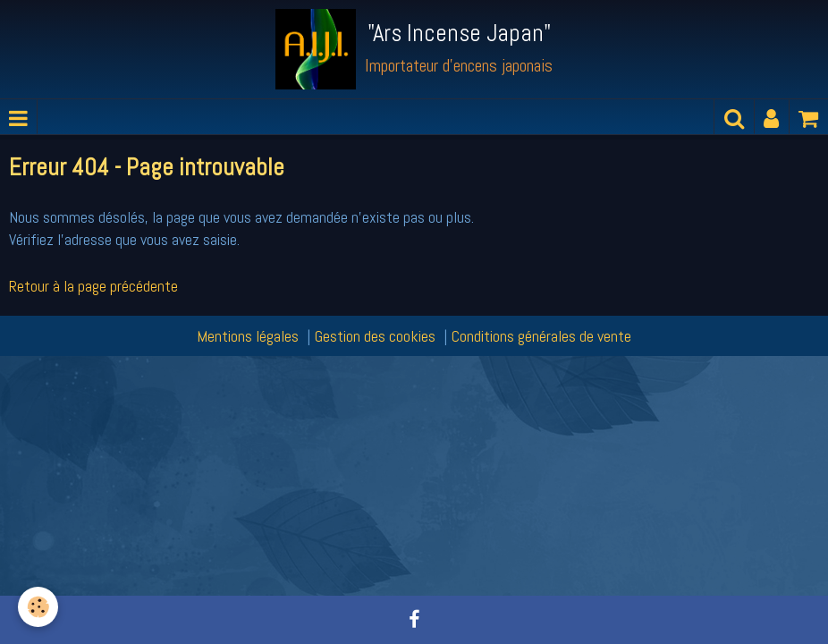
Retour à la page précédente (93, 286)
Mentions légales (248, 336)
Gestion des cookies (375, 336)
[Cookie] (38, 607)
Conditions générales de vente (541, 336)
